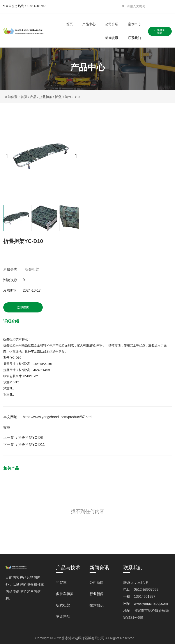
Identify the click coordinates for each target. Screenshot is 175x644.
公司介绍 (112, 24)
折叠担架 (46, 97)
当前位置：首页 (16, 97)
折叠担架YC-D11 (31, 445)
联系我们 (134, 38)
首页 (69, 24)
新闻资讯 (112, 38)
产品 (33, 97)
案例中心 (134, 24)
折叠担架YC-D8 (30, 438)
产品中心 (89, 24)
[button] (76, 156)
